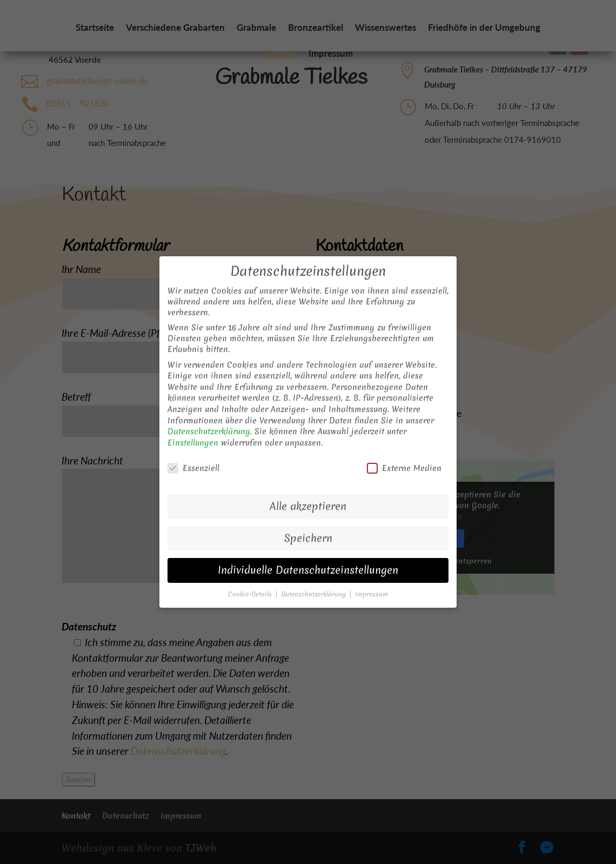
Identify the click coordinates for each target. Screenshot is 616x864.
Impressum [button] (371, 580)
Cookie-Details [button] (251, 580)
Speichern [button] (308, 524)
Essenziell (193, 454)
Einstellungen (193, 429)
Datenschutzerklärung (209, 417)
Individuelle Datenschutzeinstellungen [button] (308, 556)
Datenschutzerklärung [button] (314, 580)
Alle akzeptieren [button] (308, 492)
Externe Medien (404, 454)
